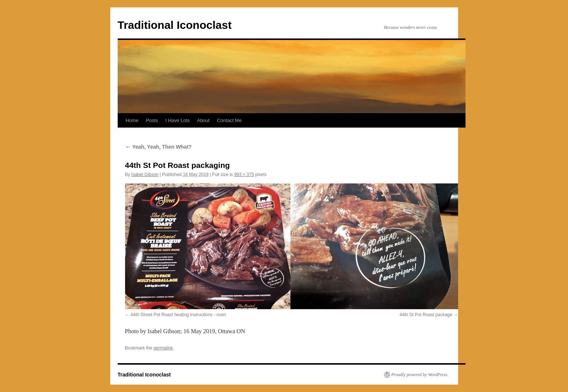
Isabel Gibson (145, 175)
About (203, 120)
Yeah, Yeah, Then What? (158, 147)
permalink (163, 348)
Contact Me (229, 120)
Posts (152, 120)
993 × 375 (244, 175)
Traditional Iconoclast (175, 25)
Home (132, 120)
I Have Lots (178, 120)
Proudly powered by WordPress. (420, 375)
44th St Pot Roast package (426, 315)
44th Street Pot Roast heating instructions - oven (178, 315)
